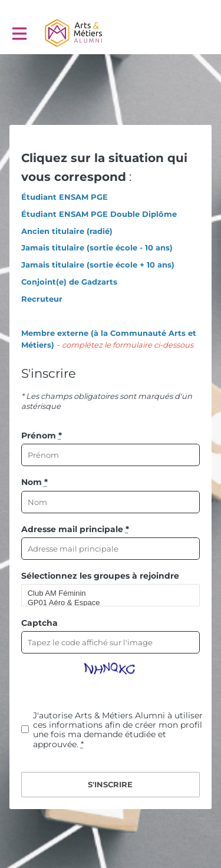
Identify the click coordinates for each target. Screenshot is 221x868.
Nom (34, 482)
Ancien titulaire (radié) (67, 231)
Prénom (42, 435)
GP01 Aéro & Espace (106, 603)
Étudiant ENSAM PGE (65, 197)
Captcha (39, 623)
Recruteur (42, 299)
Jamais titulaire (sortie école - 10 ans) (97, 247)
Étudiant (39, 214)
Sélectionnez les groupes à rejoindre (100, 576)
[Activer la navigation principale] (19, 33)
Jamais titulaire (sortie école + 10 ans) (98, 265)
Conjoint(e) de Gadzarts (69, 282)
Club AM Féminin (106, 593)
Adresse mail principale (75, 529)
